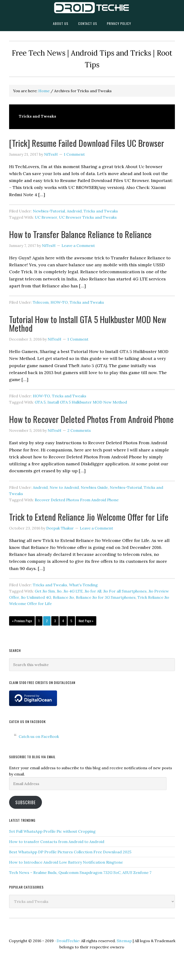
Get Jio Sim (45, 591)
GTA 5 (40, 402)
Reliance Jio (63, 597)
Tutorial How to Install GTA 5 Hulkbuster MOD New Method (88, 323)
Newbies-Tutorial (49, 211)
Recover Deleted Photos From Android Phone (77, 500)
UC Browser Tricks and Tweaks (88, 217)
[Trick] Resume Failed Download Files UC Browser (87, 143)
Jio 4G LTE (73, 591)
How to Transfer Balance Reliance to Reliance (80, 234)
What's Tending (83, 585)
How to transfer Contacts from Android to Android (57, 842)
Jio (59, 591)
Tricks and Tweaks (101, 211)
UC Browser (46, 217)
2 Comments (79, 430)
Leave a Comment (78, 245)
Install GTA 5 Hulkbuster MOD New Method (87, 402)
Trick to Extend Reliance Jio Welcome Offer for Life (89, 517)
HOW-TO (59, 302)
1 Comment (74, 154)
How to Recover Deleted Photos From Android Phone (91, 419)
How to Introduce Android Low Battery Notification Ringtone (66, 862)
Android (74, 211)
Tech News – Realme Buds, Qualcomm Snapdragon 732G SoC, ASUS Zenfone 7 (80, 872)
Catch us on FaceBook (27, 721)
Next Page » (86, 622)
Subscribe (26, 802)
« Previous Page (22, 622)
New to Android (64, 487)
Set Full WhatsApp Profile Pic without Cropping (52, 831)
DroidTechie (92, 8)
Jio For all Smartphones (125, 591)
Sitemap (124, 941)
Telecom (41, 302)
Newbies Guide (94, 487)
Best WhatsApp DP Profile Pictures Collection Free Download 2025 (70, 852)
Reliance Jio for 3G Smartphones (106, 597)
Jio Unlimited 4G (36, 597)
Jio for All (93, 591)
